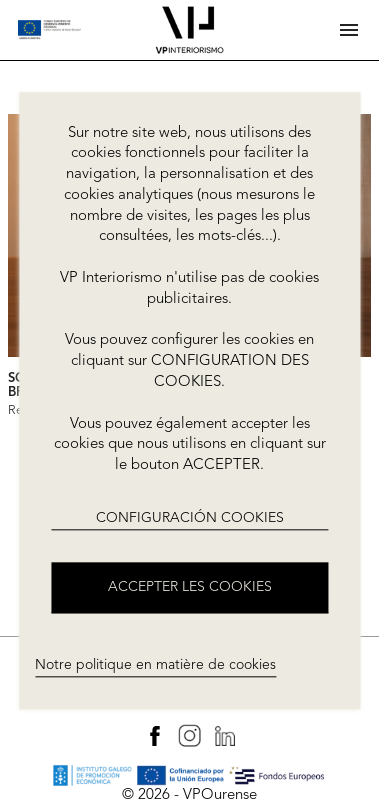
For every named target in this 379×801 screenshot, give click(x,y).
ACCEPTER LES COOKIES (190, 587)
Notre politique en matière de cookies (155, 665)
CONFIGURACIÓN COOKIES (190, 518)
